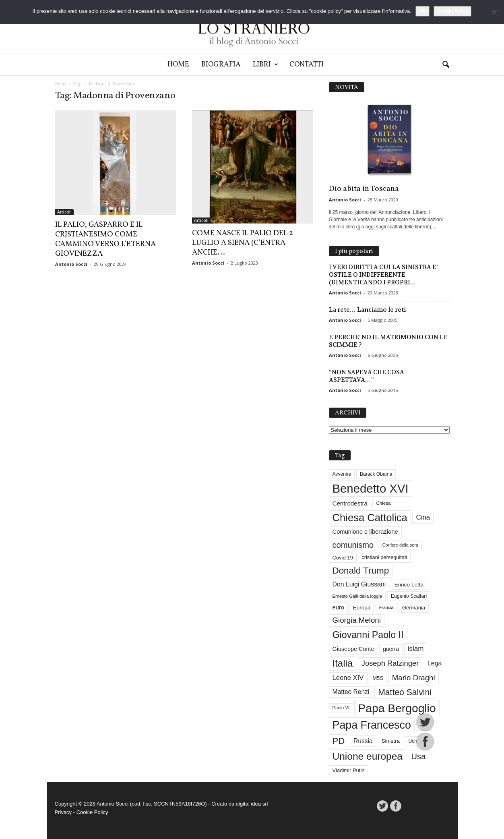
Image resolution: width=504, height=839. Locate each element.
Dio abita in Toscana (364, 189)
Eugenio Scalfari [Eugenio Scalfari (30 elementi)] (409, 596)
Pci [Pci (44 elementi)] (424, 725)
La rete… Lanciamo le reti (367, 310)
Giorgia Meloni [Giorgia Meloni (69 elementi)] (357, 620)
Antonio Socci (71, 264)
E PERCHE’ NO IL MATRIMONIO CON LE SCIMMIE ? (388, 341)
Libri (265, 65)
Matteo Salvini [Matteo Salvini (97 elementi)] (405, 692)
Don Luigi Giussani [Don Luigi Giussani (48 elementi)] (359, 584)
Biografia (221, 65)
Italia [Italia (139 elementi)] (343, 663)
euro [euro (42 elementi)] (339, 607)
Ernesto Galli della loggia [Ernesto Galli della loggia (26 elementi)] (357, 596)
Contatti (307, 65)
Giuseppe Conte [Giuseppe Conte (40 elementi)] (353, 649)
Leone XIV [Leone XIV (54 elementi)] (348, 678)
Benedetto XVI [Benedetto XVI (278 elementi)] (371, 488)
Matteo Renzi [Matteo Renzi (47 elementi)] (351, 692)
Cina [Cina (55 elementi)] (423, 517)
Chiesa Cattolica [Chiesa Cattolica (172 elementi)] (370, 518)
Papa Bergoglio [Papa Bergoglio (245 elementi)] (397, 708)
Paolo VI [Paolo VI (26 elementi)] (341, 708)
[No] (494, 12)
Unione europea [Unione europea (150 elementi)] (368, 756)
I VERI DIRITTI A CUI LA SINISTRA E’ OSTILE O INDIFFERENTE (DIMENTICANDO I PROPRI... (383, 275)
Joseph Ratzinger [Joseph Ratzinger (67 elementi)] (390, 663)
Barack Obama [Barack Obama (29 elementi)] (376, 474)
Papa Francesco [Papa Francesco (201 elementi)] (372, 725)
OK (422, 11)
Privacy (63, 812)
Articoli (64, 212)
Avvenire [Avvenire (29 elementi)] (342, 474)
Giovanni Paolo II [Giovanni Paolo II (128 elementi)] (368, 635)
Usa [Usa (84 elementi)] (419, 756)
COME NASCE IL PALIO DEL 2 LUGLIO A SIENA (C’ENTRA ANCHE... (243, 243)
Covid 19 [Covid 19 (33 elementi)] (343, 558)
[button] (446, 65)
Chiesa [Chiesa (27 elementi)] (383, 503)
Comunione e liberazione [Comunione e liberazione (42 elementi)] (365, 532)
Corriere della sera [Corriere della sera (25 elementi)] (400, 545)
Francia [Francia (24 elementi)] (386, 607)
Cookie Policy (92, 812)
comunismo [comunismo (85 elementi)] (353, 545)
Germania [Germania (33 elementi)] (414, 608)
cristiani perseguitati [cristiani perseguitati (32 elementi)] (384, 557)
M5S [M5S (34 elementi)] (378, 678)
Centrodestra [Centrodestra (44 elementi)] (350, 503)
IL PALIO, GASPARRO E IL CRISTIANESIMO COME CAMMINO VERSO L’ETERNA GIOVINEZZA (105, 239)
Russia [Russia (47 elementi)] (363, 741)
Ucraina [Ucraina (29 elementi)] (417, 741)
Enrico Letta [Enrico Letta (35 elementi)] (409, 585)
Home (178, 65)
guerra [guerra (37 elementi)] (391, 649)
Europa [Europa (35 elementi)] (362, 608)
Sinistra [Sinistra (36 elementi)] (390, 741)
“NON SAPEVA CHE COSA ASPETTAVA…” (367, 376)
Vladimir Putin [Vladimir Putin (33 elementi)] (349, 770)
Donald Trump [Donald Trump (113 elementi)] (361, 571)
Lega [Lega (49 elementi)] (435, 663)
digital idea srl (252, 804)
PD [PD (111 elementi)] (339, 741)
